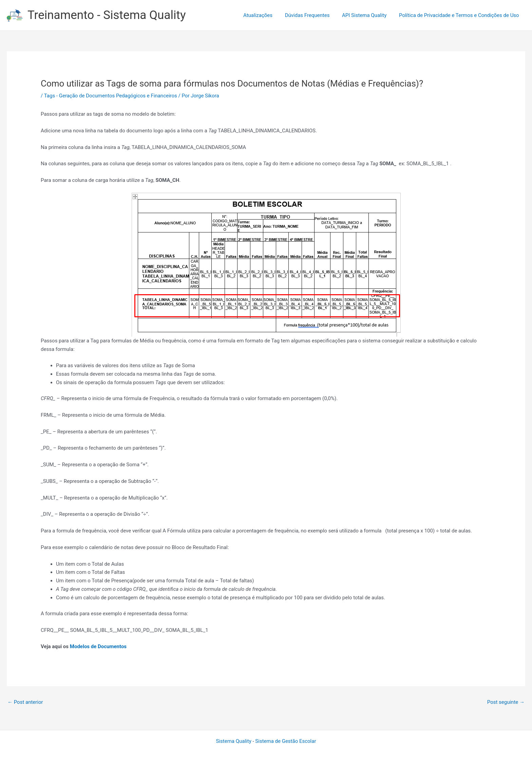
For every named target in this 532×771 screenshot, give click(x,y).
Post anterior (25, 702)
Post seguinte (506, 702)
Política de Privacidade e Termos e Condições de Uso (460, 15)
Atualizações (266, 15)
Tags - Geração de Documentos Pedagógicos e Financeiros (111, 96)
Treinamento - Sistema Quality (107, 15)
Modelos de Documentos (98, 646)
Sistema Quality (234, 741)
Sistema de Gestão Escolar (286, 741)
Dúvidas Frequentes (313, 15)
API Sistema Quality (368, 15)
